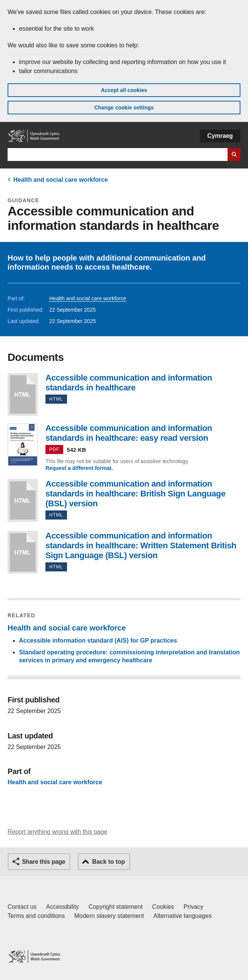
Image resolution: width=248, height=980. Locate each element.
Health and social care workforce (61, 180)
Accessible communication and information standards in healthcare (23, 394)
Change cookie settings (124, 108)
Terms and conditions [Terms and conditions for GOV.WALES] (36, 916)
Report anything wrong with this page (57, 832)
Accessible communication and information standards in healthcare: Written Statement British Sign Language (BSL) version (23, 552)
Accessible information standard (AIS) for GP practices (98, 641)
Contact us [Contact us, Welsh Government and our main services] (22, 907)
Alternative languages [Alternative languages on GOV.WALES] (182, 916)
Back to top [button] (108, 862)
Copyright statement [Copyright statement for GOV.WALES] (116, 907)
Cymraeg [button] (220, 136)
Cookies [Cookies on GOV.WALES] (163, 907)
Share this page (44, 862)
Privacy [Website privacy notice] (193, 907)
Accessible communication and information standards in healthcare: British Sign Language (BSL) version (23, 500)
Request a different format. (79, 468)
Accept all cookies (124, 90)
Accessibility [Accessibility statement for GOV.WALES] (62, 907)
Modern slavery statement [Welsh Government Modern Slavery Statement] (109, 916)
